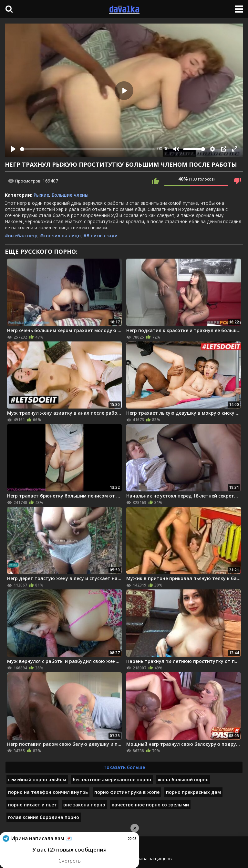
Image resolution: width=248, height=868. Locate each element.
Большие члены (70, 195)
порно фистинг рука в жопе (127, 792)
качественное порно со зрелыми (150, 805)
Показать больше (124, 767)
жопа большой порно (183, 779)
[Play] (13, 149)
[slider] (87, 149)
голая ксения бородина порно (44, 817)
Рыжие (41, 195)
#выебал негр (21, 236)
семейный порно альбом (37, 779)
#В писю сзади (100, 236)
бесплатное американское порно (112, 779)
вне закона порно (84, 805)
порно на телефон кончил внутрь (48, 792)
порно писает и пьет (32, 805)
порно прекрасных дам (193, 792)
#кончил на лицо (60, 236)
